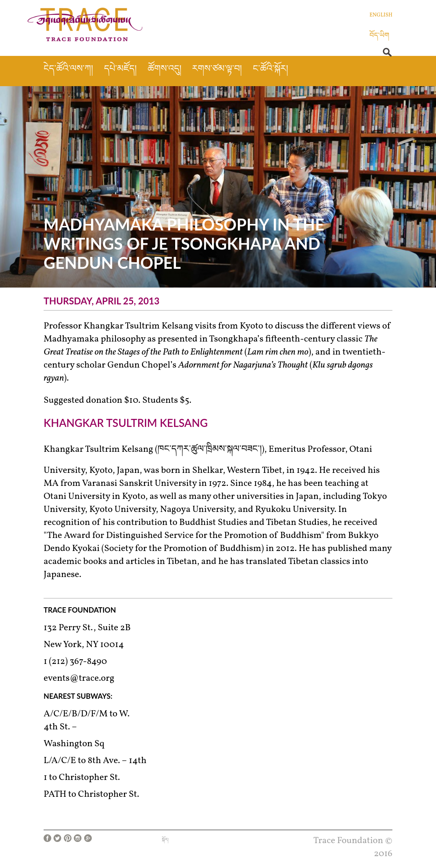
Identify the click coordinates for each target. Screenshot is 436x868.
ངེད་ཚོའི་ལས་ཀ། (68, 69)
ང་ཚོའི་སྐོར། (270, 69)
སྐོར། (165, 840)
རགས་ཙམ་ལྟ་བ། (217, 69)
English (381, 15)
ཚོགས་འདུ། (164, 69)
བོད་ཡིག (379, 36)
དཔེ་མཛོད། (120, 69)
